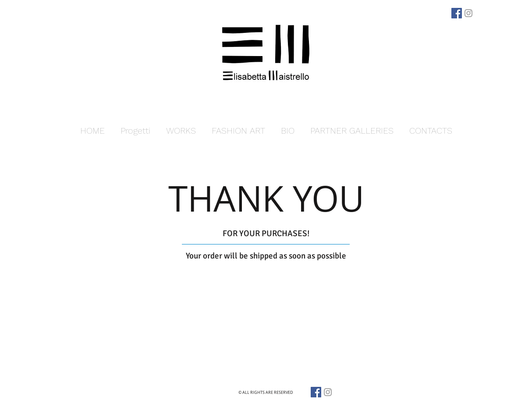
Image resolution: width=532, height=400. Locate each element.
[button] (181, 131)
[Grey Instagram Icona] (468, 13)
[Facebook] (457, 13)
